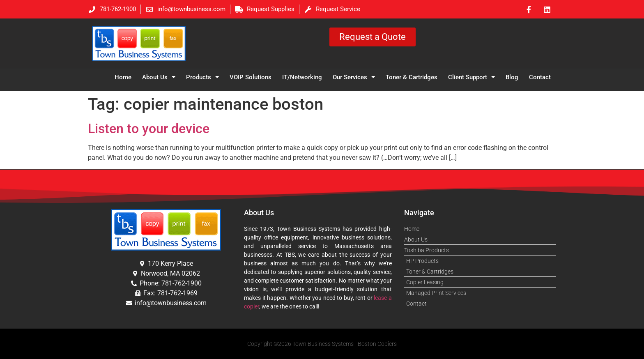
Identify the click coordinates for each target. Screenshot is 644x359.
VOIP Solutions (251, 77)
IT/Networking (302, 77)
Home (123, 77)
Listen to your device (149, 129)
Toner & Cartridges (412, 77)
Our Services (354, 77)
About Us (159, 77)
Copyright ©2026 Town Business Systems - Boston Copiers (322, 344)
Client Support (471, 77)
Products (202, 77)
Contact (540, 77)
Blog (512, 77)
